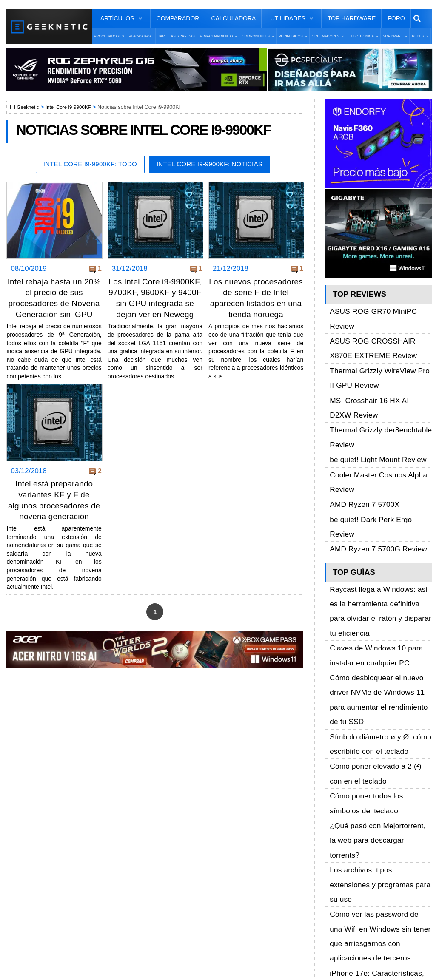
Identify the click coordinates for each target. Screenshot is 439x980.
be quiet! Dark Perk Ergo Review (377, 433)
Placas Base (141, 36)
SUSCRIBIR (340, 879)
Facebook (340, 789)
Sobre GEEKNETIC (50, 789)
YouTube (339, 819)
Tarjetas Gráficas (176, 36)
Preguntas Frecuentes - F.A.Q (65, 819)
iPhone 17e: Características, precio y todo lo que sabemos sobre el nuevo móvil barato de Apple (381, 706)
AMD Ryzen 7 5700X (360, 424)
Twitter (335, 804)
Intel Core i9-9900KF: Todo (85, 165)
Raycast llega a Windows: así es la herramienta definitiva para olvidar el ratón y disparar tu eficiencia (380, 487)
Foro (396, 18)
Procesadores (109, 36)
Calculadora (233, 18)
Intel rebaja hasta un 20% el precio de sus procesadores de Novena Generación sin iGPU (54, 304)
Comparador (178, 18)
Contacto (34, 834)
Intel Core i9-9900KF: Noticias (214, 165)
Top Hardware (352, 18)
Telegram (339, 834)
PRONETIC (236, 961)
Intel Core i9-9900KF (73, 107)
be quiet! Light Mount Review (372, 395)
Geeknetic (29, 107)
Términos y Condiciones (56, 804)
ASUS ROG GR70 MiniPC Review (379, 308)
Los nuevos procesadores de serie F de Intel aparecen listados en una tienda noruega (256, 304)
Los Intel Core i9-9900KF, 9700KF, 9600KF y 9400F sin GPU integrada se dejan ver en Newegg (155, 304)
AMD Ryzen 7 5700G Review (372, 443)
